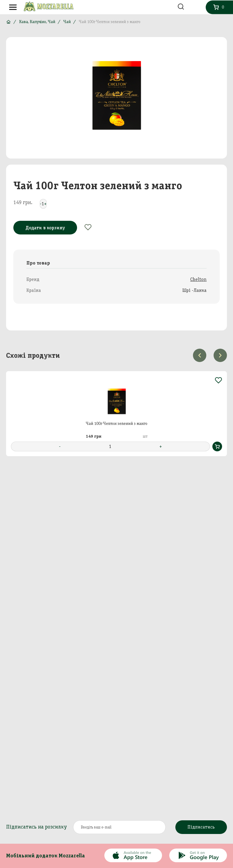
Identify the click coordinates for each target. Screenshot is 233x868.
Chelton (198, 279)
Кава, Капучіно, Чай (37, 22)
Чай (67, 22)
